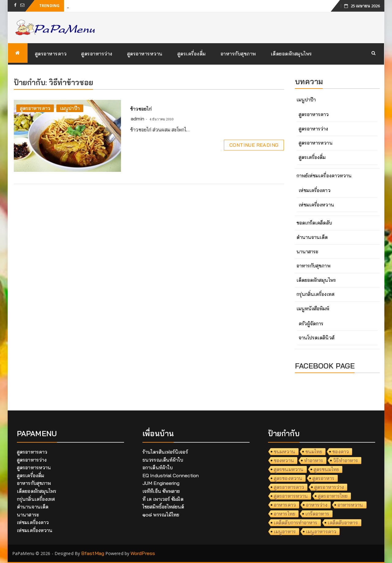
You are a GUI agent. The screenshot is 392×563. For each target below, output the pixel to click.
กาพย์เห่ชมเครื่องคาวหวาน (324, 176)
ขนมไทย (314, 452)
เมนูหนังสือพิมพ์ (313, 308)
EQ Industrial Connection (171, 475)
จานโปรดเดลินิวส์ (317, 338)
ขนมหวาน (285, 452)
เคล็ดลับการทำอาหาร (296, 523)
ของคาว (341, 452)
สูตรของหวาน (288, 478)
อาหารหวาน (350, 505)
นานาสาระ (307, 251)
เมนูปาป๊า (70, 108)
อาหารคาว (285, 505)
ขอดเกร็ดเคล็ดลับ (314, 223)
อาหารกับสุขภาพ (238, 54)
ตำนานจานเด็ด (312, 237)
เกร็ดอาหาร (317, 514)
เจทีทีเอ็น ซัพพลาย (161, 491)
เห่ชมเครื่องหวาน (316, 205)
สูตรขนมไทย (326, 469)
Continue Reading (254, 145)
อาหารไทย (285, 514)
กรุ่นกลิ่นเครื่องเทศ (315, 294)
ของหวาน (284, 460)
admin (138, 119)
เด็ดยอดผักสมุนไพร (291, 54)
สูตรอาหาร (323, 478)
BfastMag (93, 553)
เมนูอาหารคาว (321, 531)
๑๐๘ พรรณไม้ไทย (161, 515)
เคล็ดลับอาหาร (343, 523)
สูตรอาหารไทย (333, 496)
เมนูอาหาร (285, 531)
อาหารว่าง (317, 505)
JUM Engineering (161, 483)
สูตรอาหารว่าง (97, 54)
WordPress (143, 553)
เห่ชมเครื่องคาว (315, 190)
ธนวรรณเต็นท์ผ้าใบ (163, 460)
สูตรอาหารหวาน (145, 54)
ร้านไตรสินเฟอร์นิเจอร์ (165, 452)
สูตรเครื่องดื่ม (192, 54)
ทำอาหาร (314, 460)
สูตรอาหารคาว (51, 54)
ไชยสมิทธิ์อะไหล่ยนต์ (163, 507)
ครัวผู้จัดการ (311, 323)
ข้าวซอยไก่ (141, 109)
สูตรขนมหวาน (289, 469)
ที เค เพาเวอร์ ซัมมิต (163, 499)
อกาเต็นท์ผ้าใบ (158, 467)
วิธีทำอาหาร (346, 460)
